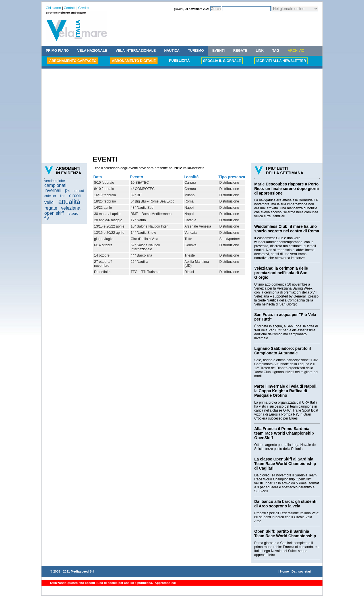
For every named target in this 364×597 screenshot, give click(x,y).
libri (63, 196)
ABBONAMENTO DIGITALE (134, 61)
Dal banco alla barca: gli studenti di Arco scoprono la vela (285, 504)
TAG (276, 51)
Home (285, 571)
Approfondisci (165, 583)
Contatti (70, 8)
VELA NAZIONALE (92, 51)
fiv (47, 218)
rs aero (73, 214)
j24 (67, 191)
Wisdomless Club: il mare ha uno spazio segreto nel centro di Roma (287, 229)
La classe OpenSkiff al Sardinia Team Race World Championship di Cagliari (285, 464)
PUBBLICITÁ (179, 61)
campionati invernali (55, 188)
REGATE (240, 51)
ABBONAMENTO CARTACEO (73, 61)
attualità (69, 202)
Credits (84, 8)
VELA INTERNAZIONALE (136, 51)
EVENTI (219, 51)
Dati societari (301, 571)
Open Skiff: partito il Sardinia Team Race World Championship (285, 534)
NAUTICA (172, 51)
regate (51, 208)
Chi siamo (53, 8)
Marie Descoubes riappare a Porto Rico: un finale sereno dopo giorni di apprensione (287, 189)
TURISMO (196, 51)
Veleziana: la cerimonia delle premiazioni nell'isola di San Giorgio (281, 273)
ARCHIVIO (296, 51)
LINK (260, 51)
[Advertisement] (182, 113)
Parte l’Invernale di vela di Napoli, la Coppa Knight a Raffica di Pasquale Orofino (286, 391)
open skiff (54, 213)
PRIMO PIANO (57, 51)
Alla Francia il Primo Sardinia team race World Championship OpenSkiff (284, 433)
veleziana (71, 208)
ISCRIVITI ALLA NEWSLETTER (281, 61)
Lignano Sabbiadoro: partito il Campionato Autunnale (283, 351)
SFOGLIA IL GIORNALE (222, 61)
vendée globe (55, 181)
